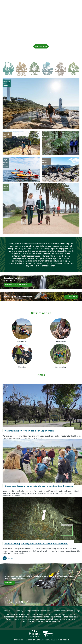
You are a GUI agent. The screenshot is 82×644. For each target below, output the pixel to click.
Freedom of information (63, 611)
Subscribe (9, 583)
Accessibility (18, 611)
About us (6, 611)
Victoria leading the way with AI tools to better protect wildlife (36, 543)
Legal (78, 611)
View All (11, 558)
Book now (71, 297)
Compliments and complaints (38, 611)
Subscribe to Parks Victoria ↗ (18, 285)
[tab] (8, 69)
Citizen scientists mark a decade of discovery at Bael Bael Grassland (39, 486)
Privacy (6, 597)
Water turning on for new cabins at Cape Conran (29, 431)
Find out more (41, 46)
